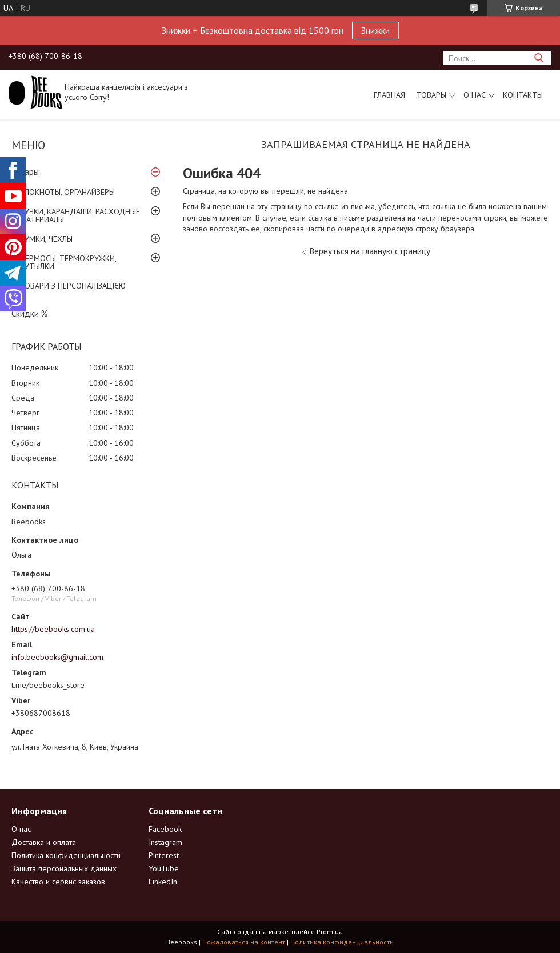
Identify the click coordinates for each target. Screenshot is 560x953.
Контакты (523, 95)
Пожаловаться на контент (244, 942)
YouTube (164, 868)
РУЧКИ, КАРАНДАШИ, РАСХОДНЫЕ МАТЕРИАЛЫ (80, 215)
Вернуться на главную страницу (370, 251)
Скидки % (30, 313)
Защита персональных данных (64, 868)
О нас (475, 95)
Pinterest (164, 855)
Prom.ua (330, 932)
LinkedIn (163, 882)
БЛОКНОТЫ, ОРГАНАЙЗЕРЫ (67, 192)
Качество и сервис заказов (58, 882)
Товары (431, 95)
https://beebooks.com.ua (53, 629)
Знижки (375, 30)
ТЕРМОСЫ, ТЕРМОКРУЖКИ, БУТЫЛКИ (68, 262)
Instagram (165, 842)
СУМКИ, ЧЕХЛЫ (46, 239)
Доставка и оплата (44, 842)
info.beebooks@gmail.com (57, 657)
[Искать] (539, 58)
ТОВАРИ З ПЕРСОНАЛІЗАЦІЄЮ (73, 286)
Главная (389, 95)
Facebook (165, 829)
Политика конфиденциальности (66, 855)
